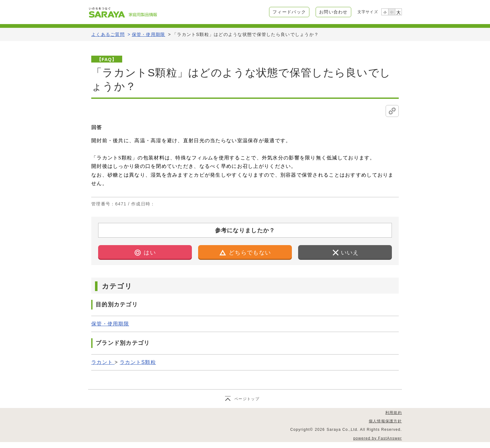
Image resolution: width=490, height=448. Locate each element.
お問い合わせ (333, 12)
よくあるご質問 (108, 34)
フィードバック (289, 12)
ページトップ (247, 399)
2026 (320, 430)
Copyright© (302, 430)
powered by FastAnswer (377, 438)
